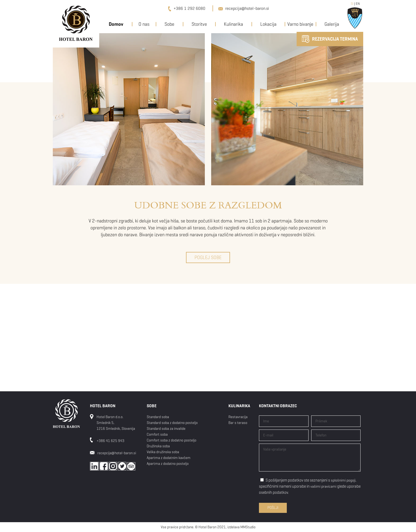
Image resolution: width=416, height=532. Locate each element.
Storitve (199, 24)
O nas (144, 24)
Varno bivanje (300, 24)
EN (358, 4)
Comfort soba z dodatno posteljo (172, 440)
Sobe (169, 24)
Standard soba (158, 417)
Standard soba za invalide (166, 429)
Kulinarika (233, 24)
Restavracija (238, 417)
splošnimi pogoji (343, 480)
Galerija (332, 24)
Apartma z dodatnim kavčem (169, 458)
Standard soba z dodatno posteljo (172, 423)
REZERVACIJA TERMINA (330, 39)
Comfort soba (157, 434)
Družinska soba (158, 446)
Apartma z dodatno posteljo (168, 464)
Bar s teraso (238, 423)
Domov (116, 24)
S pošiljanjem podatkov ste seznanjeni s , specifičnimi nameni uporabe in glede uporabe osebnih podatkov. (310, 486)
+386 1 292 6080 (187, 8)
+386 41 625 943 (110, 441)
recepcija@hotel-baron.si (244, 8)
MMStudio (248, 527)
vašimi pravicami (323, 486)
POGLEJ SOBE (208, 258)
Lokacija (268, 24)
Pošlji (273, 508)
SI (352, 4)
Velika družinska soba (163, 452)
